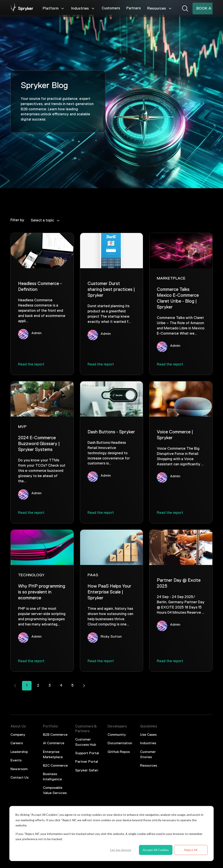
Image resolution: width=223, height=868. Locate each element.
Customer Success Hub (86, 742)
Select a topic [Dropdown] (46, 221)
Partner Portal (87, 762)
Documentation (120, 743)
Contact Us (19, 778)
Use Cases (148, 735)
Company (18, 735)
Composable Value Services (55, 791)
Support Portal (87, 753)
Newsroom (19, 769)
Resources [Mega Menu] (160, 8)
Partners (133, 8)
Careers (17, 743)
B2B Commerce (55, 735)
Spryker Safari (87, 771)
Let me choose (121, 850)
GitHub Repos (119, 752)
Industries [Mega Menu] (83, 8)
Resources (149, 766)
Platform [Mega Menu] (54, 8)
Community (117, 735)
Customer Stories (148, 755)
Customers (111, 8)
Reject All (191, 850)
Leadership (19, 752)
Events (16, 761)
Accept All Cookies (156, 850)
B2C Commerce (55, 766)
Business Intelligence (52, 777)
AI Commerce (54, 743)
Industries (148, 743)
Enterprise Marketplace (53, 755)
